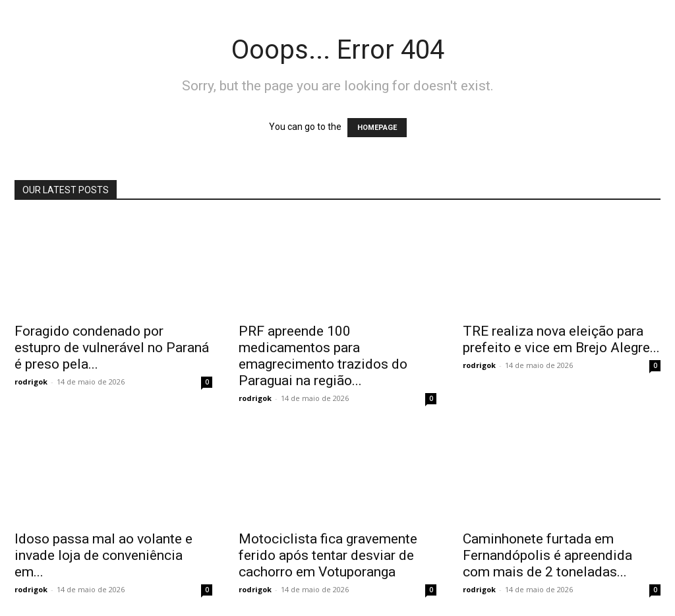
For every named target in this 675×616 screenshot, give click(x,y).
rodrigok (31, 382)
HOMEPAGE (377, 128)
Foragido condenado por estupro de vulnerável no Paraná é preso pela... (112, 348)
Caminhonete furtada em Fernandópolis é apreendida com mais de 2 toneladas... (547, 555)
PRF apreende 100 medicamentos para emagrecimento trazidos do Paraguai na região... (323, 356)
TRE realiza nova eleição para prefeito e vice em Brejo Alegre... (561, 339)
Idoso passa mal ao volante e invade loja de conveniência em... (103, 555)
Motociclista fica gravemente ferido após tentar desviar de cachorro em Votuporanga (328, 555)
